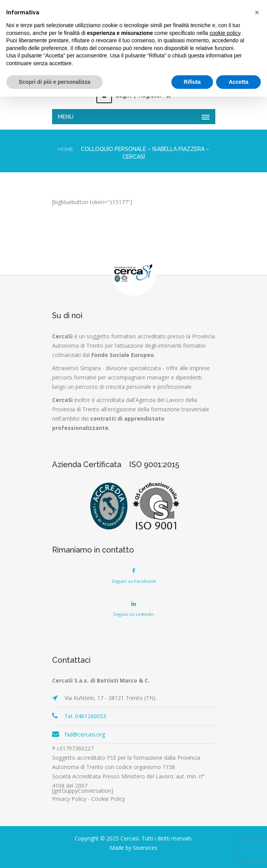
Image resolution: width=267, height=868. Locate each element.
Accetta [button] (238, 82)
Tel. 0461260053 (85, 716)
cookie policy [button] (225, 33)
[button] (257, 12)
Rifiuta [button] (192, 82)
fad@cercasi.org (85, 734)
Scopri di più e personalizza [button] (54, 82)
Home (66, 149)
